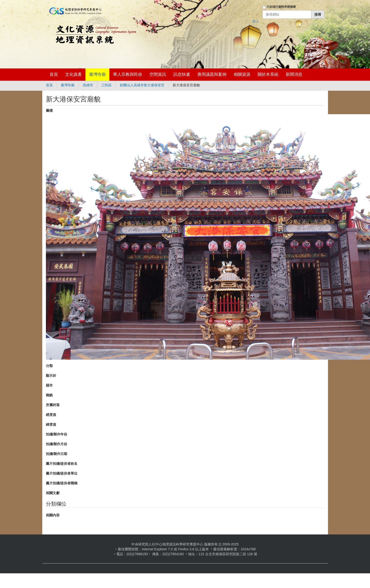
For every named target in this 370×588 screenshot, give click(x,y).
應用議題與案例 (212, 74)
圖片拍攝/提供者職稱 (62, 483)
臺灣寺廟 (97, 74)
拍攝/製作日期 (57, 454)
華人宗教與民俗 (128, 74)
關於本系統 (268, 74)
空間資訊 (158, 74)
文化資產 (74, 74)
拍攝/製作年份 (57, 434)
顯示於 (51, 376)
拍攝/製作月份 (57, 444)
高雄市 (88, 85)
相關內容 (53, 515)
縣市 (49, 385)
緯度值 (51, 424)
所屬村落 (53, 405)
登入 (256, 21)
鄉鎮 (49, 395)
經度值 (51, 415)
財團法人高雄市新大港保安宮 (142, 85)
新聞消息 (294, 74)
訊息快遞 (182, 74)
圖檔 (49, 111)
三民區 (106, 85)
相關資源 (242, 74)
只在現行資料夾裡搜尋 (281, 7)
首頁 (54, 74)
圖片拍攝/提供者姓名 (62, 464)
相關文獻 (53, 493)
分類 (49, 366)
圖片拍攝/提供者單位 (62, 473)
